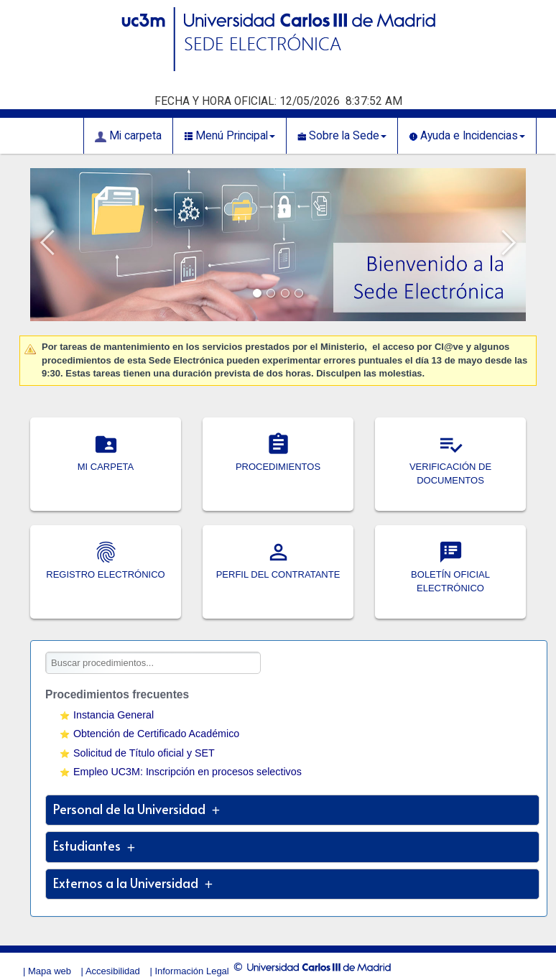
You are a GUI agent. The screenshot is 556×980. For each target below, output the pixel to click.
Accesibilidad (113, 971)
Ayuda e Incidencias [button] (467, 136)
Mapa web (50, 971)
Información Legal (191, 971)
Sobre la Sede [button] (342, 136)
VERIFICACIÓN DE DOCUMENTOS (450, 467)
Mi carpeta (128, 136)
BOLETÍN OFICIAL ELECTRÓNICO (450, 575)
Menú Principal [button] (230, 136)
